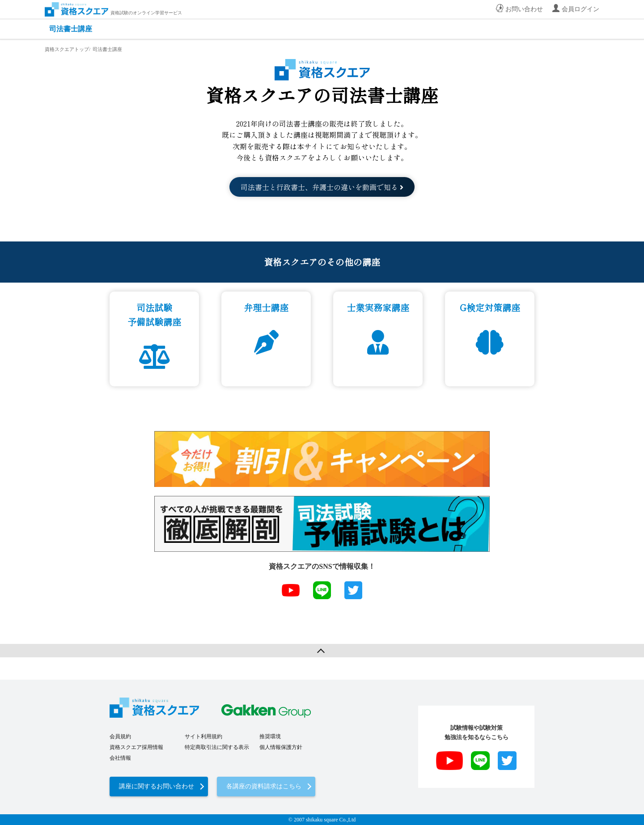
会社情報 (120, 758)
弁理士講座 (266, 307)
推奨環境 (270, 736)
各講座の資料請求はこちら (264, 786)
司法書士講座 (71, 29)
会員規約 (120, 736)
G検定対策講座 (490, 307)
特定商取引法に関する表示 (217, 747)
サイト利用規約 (203, 736)
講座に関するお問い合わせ (157, 786)
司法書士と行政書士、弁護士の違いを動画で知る (322, 187)
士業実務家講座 (378, 307)
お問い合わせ (524, 9)
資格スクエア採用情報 (136, 747)
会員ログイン (580, 9)
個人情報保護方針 (281, 747)
